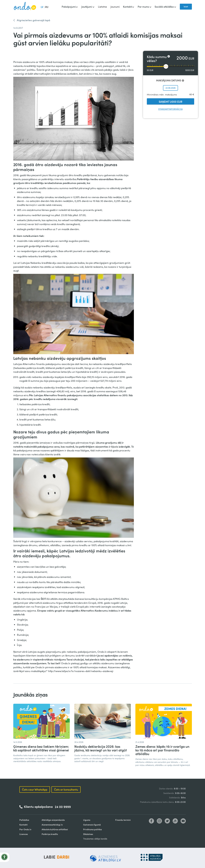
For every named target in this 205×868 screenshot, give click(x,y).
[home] (25, 7)
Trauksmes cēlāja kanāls (95, 839)
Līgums (87, 820)
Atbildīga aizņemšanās (53, 820)
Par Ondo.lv (25, 829)
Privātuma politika (93, 829)
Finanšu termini (123, 820)
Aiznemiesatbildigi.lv (52, 825)
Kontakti (24, 825)
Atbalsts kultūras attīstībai (55, 829)
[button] (70, 7)
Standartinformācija (171, 109)
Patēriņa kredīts (50, 834)
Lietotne (102, 7)
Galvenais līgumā (92, 825)
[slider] (166, 66)
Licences (24, 834)
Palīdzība (24, 820)
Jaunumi (115, 7)
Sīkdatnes (88, 834)
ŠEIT (43, 599)
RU (47, 7)
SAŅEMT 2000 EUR (171, 102)
